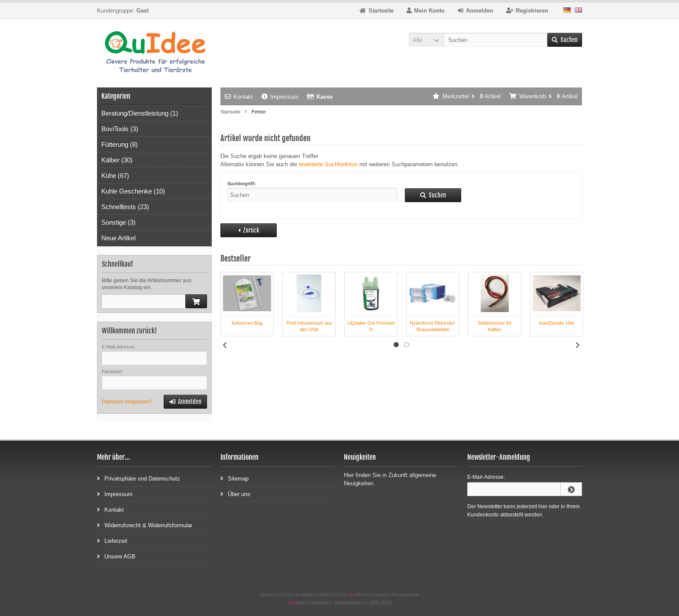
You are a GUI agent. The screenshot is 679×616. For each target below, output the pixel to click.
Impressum (280, 97)
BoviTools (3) (120, 129)
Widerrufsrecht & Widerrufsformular (145, 525)
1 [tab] (396, 345)
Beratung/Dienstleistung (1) (140, 113)
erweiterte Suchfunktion (328, 164)
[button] (426, 40)
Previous (225, 345)
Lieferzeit (112, 540)
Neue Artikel (118, 238)
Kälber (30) (117, 160)
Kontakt (239, 97)
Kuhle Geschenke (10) (133, 191)
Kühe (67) (115, 176)
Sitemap (234, 478)
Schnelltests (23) (125, 207)
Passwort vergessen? (127, 402)
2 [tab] (407, 345)
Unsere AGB (116, 556)
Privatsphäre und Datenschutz (139, 478)
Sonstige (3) (118, 222)
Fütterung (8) (120, 144)
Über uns (235, 494)
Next (578, 345)
